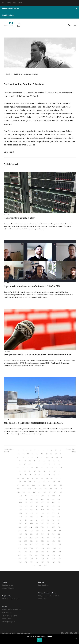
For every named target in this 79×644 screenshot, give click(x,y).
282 (54, 562)
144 (42, 503)
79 (23, 478)
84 (47, 478)
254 (31, 552)
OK (39, 640)
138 (53, 499)
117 (29, 492)
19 (51, 454)
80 (28, 478)
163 (59, 510)
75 (49, 475)
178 (53, 517)
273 (48, 559)
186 (53, 520)
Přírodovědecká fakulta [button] (40, 9)
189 (26, 524)
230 (31, 541)
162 (53, 510)
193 (48, 524)
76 (54, 475)
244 (20, 548)
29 (52, 457)
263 (37, 555)
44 (35, 464)
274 (54, 559)
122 (55, 492)
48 (54, 464)
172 (21, 517)
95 (54, 482)
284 (34, 566)
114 (61, 489)
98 (23, 485)
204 (20, 531)
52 (27, 468)
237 (25, 545)
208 (43, 531)
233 (48, 541)
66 (50, 471)
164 (21, 513)
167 (37, 513)
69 (20, 475)
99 (28, 485)
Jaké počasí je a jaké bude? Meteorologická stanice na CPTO (34, 423)
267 (60, 555)
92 (39, 482)
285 (40, 566)
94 (49, 482)
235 (59, 541)
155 (59, 506)
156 (21, 510)
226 (54, 538)
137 (48, 499)
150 (32, 506)
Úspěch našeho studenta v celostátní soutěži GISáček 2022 (32, 286)
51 (23, 468)
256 (42, 552)
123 (61, 492)
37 (44, 461)
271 (37, 559)
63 (35, 471)
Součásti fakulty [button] (40, 15)
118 (34, 492)
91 (35, 482)
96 (59, 482)
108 (30, 489)
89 (25, 482)
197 (26, 527)
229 (26, 541)
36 (40, 461)
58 (57, 468)
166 (32, 513)
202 (54, 527)
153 (48, 506)
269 (26, 559)
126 (32, 496)
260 (20, 555)
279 (37, 562)
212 (21, 534)
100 (33, 485)
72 (35, 475)
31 (62, 457)
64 (40, 471)
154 (53, 506)
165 (26, 513)
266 (54, 555)
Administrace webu (9, 633)
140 (20, 503)
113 (56, 489)
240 (43, 545)
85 (52, 478)
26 (37, 457)
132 (21, 499)
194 (53, 524)
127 (37, 496)
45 (40, 464)
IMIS (14, 3)
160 (42, 510)
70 (25, 475)
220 (20, 538)
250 (54, 548)
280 (43, 562)
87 (61, 478)
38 (49, 461)
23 (23, 457)
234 (54, 541)
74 (44, 475)
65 (45, 471)
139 (59, 499)
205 (26, 531)
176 (42, 517)
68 (59, 471)
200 (42, 527)
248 (43, 548)
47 (50, 464)
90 (30, 482)
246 (31, 548)
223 (37, 538)
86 (57, 478)
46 (45, 464)
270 (31, 559)
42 (25, 464)
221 (26, 538)
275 (59, 559)
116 (24, 492)
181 (26, 520)
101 (39, 485)
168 (43, 513)
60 (20, 471)
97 (18, 485)
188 (20, 524)
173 (26, 517)
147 (59, 503)
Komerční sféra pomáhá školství (20, 218)
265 (48, 555)
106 (18, 489)
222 (31, 538)
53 (32, 468)
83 (42, 478)
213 (26, 534)
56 (47, 468)
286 (45, 566)
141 (26, 503)
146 (53, 503)
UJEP (20, 3)
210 (54, 531)
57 (52, 468)
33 (25, 461)
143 (37, 503)
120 (45, 492)
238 (31, 545)
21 (61, 454)
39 (54, 461)
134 (31, 499)
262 (31, 555)
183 (37, 520)
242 (54, 545)
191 (37, 524)
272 (43, 559)
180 (21, 520)
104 (55, 485)
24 (28, 457)
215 (37, 534)
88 (20, 482)
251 (60, 548)
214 (31, 534)
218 (53, 534)
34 (30, 461)
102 (44, 485)
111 (46, 489)
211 (60, 531)
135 (37, 499)
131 (59, 496)
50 (18, 468)
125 (26, 496)
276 (20, 562)
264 (42, 555)
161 (48, 510)
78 (18, 478)
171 (59, 513)
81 (33, 478)
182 (31, 520)
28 (47, 457)
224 (42, 538)
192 (42, 524)
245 (26, 548)
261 (25, 555)
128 (43, 496)
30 (57, 457)
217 (48, 534)
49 (59, 464)
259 (59, 552)
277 (26, 562)
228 (20, 541)
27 (42, 457)
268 (20, 559)
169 (48, 513)
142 (31, 503)
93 (44, 482)
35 (35, 461)
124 (21, 496)
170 (54, 513)
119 (39, 492)
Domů (8, 74)
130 (53, 496)
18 (46, 454)
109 (35, 489)
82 (37, 478)
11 (60, 450)
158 (31, 510)
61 (25, 471)
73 (40, 475)
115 (19, 492)
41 (20, 464)
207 (37, 531)
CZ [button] (4, 3)
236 (20, 545)
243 (60, 545)
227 (59, 538)
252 (20, 552)
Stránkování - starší (71, 451)
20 (56, 454)
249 (49, 548)
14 (28, 454)
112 (51, 489)
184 (42, 520)
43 (30, 464)
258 (54, 552)
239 (37, 545)
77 (59, 475)
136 (42, 499)
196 (20, 527)
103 (50, 485)
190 (31, 524)
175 (37, 517)
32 (20, 461)
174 (31, 517)
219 (59, 534)
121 (50, 492)
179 (59, 517)
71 (30, 475)
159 (37, 510)
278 (31, 562)
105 (61, 485)
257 (48, 552)
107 (24, 489)
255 (37, 552)
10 (56, 450)
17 (42, 454)
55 (42, 468)
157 (26, 510)
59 (61, 468)
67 (55, 471)
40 (59, 461)
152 (42, 506)
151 (37, 506)
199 (37, 527)
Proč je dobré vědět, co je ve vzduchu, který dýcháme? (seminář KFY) (38, 355)
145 (48, 503)
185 (48, 520)
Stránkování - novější (9, 451)
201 (48, 527)
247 (37, 548)
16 (37, 454)
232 (42, 541)
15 (33, 454)
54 (37, 468)
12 (19, 454)
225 (48, 538)
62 (30, 471)
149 (26, 506)
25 (33, 457)
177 (48, 517)
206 (32, 531)
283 (59, 562)
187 (59, 520)
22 (18, 457)
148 (21, 506)
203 (59, 527)
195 (59, 524)
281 (48, 562)
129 (48, 496)
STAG (9, 3)
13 (23, 454)
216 (42, 534)
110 (41, 489)
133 (26, 499)
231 (37, 541)
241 (48, 545)
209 (49, 531)
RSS (18, 633)
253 (25, 552)
